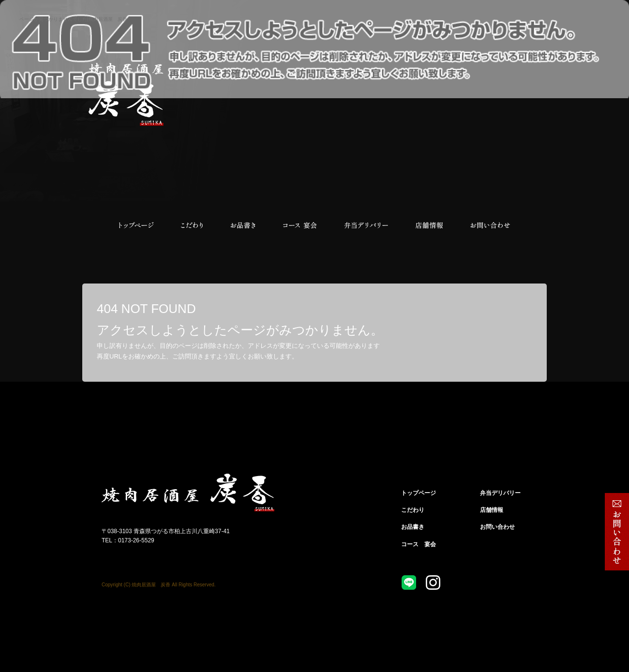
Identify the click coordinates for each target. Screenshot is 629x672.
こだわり (191, 225)
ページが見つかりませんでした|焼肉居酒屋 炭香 (73, 19)
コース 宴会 (300, 225)
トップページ (135, 225)
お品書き (243, 225)
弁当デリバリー (367, 225)
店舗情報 (429, 225)
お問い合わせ (490, 225)
